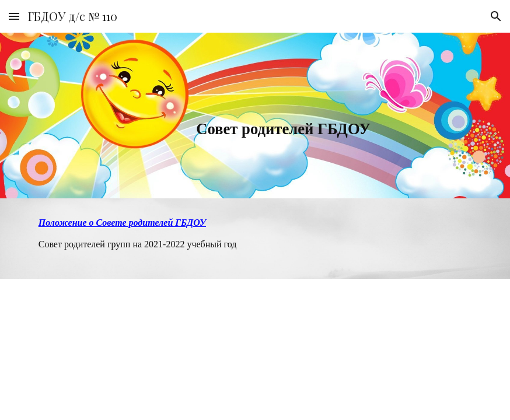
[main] (217, 116)
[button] (14, 16)
